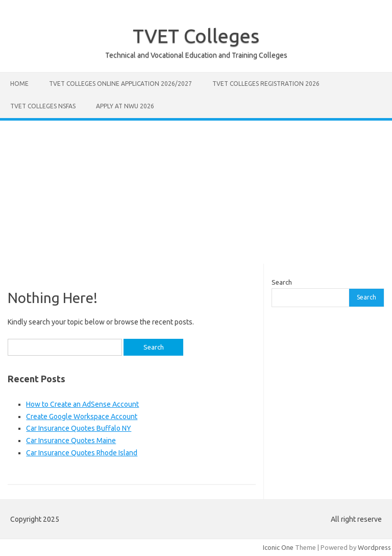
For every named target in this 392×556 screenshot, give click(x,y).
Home (19, 84)
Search (282, 282)
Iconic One (278, 547)
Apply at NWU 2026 (125, 106)
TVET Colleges (196, 36)
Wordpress (374, 547)
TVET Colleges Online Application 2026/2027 (120, 84)
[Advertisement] (196, 192)
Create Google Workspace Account (82, 416)
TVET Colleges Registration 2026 (266, 84)
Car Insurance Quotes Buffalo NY (79, 428)
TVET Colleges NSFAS (43, 106)
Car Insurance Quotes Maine (71, 441)
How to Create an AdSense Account (82, 404)
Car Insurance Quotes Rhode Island (82, 453)
